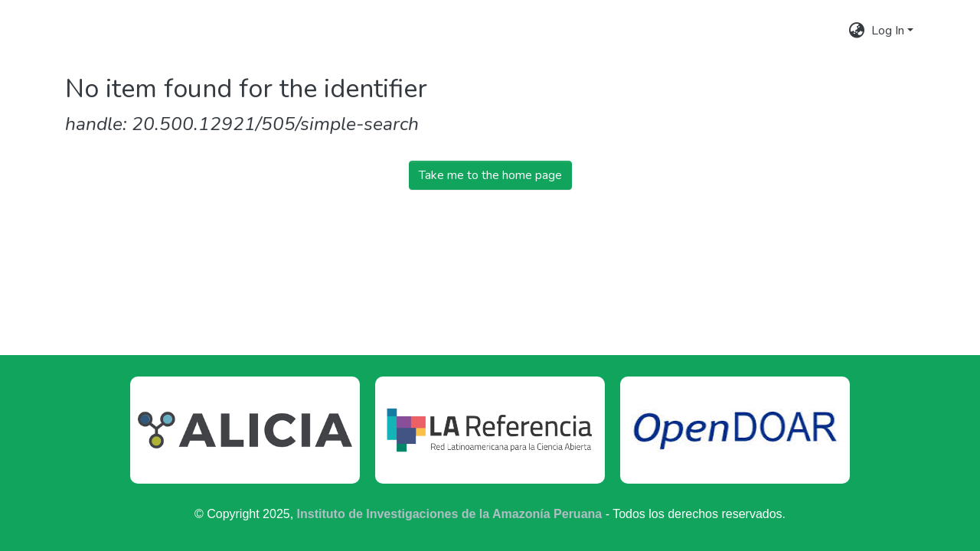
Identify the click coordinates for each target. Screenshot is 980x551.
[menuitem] (857, 31)
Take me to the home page (490, 175)
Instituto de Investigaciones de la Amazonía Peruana (450, 514)
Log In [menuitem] (888, 31)
